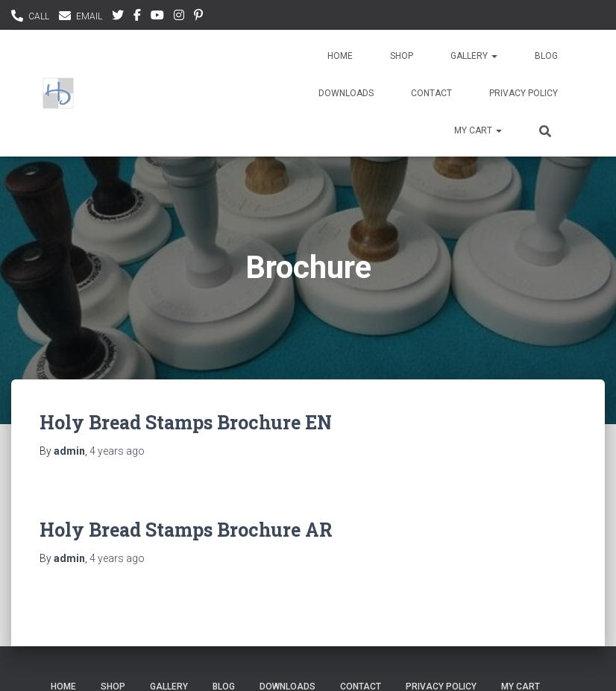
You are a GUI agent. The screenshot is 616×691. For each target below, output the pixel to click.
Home (340, 56)
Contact (431, 93)
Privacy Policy (524, 93)
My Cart (478, 130)
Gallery (474, 56)
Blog (546, 56)
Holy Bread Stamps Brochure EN (186, 422)
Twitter (118, 17)
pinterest (198, 17)
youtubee (157, 17)
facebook (137, 17)
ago (117, 451)
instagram (179, 17)
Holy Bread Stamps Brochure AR (186, 530)
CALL (39, 16)
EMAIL (89, 16)
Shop (402, 56)
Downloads (346, 93)
